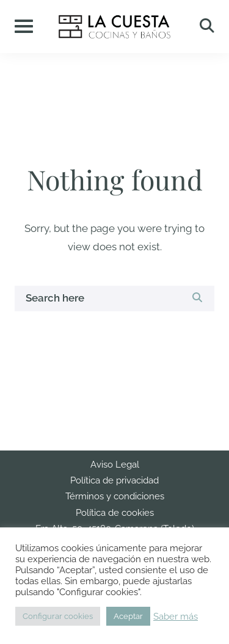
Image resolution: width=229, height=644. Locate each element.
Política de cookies (115, 513)
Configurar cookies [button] (58, 616)
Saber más (176, 616)
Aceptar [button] (128, 616)
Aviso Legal (115, 465)
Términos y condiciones (115, 496)
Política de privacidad (114, 480)
